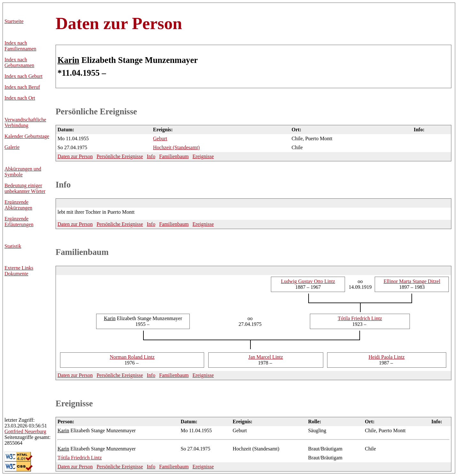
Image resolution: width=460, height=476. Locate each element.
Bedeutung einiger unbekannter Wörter (25, 188)
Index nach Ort (20, 98)
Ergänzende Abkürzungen (18, 205)
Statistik (13, 246)
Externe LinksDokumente (19, 271)
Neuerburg (25, 431)
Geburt (160, 138)
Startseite (14, 21)
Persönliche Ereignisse (96, 111)
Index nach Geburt (23, 76)
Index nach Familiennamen (20, 46)
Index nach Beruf (22, 87)
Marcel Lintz (266, 357)
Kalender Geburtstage (27, 136)
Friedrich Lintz (360, 318)
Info (151, 156)
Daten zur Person (119, 23)
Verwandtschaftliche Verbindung (25, 123)
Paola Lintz (387, 357)
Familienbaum (174, 156)
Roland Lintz (132, 357)
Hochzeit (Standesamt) (176, 147)
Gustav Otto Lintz (308, 281)
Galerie (12, 147)
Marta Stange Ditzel (412, 281)
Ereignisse (203, 156)
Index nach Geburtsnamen (19, 62)
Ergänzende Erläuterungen (19, 222)
